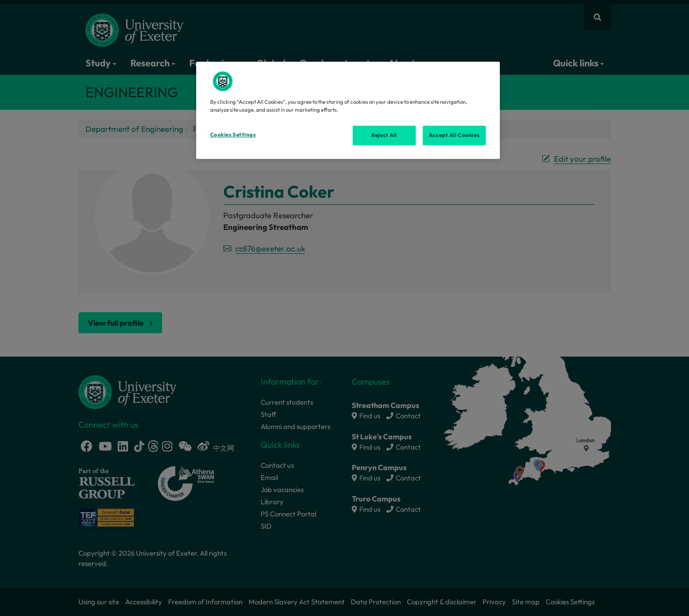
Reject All (384, 135)
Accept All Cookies (454, 135)
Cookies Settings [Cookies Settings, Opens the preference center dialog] (233, 135)
